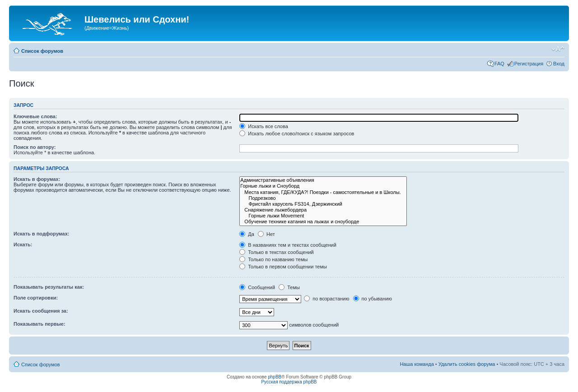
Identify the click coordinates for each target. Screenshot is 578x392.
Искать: (23, 244)
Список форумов (42, 51)
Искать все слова (264, 126)
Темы (289, 287)
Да (247, 234)
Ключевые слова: (35, 116)
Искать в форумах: (37, 179)
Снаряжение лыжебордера (323, 210)
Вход (559, 64)
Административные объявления (323, 180)
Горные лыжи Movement (323, 216)
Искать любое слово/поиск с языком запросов (297, 134)
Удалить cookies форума (467, 364)
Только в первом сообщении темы (283, 267)
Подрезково (323, 198)
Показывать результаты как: (49, 287)
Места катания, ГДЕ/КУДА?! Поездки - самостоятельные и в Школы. (323, 192)
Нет (266, 234)
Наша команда (417, 364)
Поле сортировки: (36, 298)
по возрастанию (326, 299)
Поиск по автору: (35, 147)
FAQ (499, 64)
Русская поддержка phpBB (289, 382)
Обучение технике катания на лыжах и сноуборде (323, 222)
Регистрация (529, 64)
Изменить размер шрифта (558, 49)
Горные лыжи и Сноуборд (323, 186)
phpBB (275, 377)
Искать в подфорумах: (42, 234)
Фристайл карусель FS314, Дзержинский (323, 204)
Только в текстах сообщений (277, 252)
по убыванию (373, 299)
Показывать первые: (40, 324)
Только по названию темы (273, 259)
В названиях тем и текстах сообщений (288, 245)
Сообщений (257, 287)
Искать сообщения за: (41, 311)
